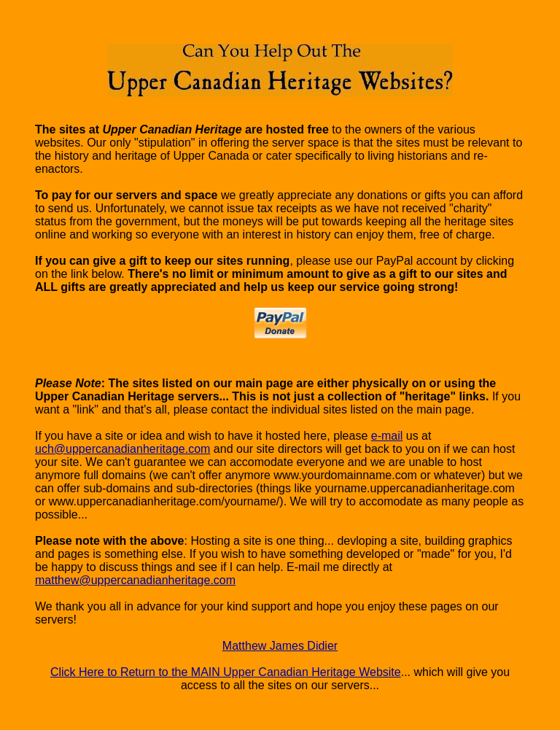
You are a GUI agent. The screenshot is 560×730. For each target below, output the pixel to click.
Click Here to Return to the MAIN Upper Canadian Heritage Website (226, 672)
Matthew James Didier (280, 646)
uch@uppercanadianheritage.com (122, 449)
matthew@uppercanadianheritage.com (135, 580)
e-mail (387, 436)
